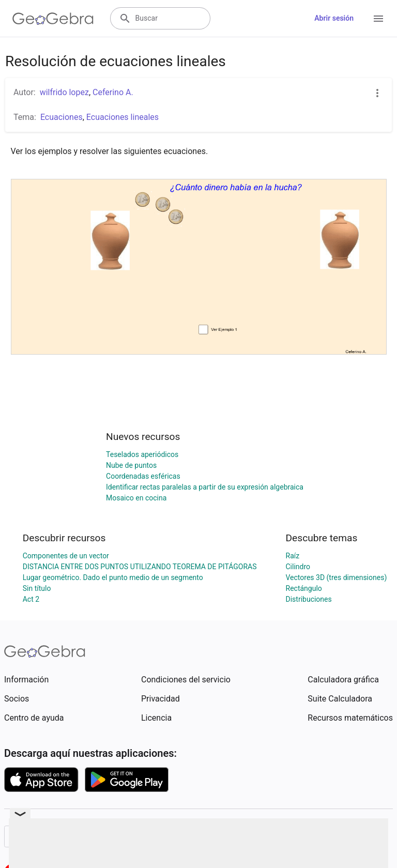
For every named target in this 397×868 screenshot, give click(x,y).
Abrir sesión (334, 18)
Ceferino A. (113, 92)
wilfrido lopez (64, 92)
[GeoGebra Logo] (53, 19)
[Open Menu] (378, 19)
